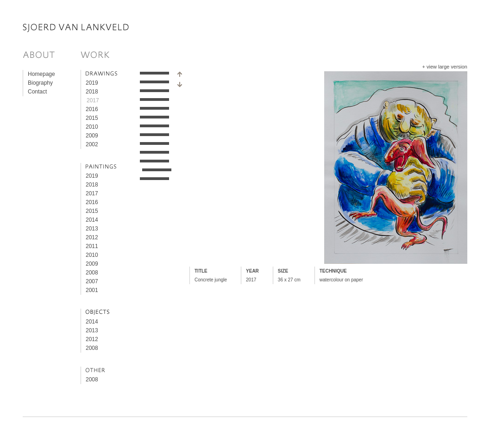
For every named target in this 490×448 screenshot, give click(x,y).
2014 (92, 220)
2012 (92, 237)
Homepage (41, 74)
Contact (37, 92)
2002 (92, 144)
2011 (92, 246)
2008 (92, 273)
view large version (447, 67)
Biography (40, 83)
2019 (92, 83)
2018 (92, 92)
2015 (92, 118)
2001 (92, 290)
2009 (92, 136)
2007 (92, 281)
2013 (92, 229)
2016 (92, 109)
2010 (92, 127)
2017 (93, 100)
